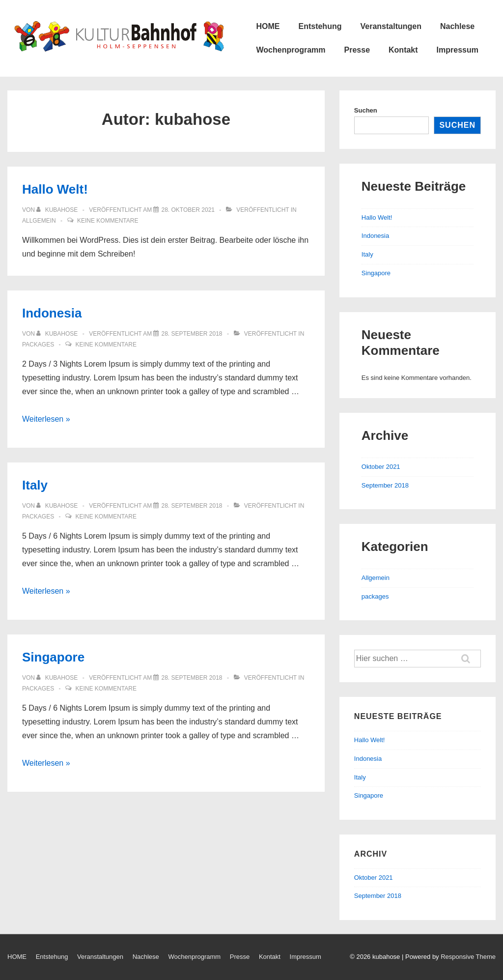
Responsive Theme (468, 957)
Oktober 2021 (381, 467)
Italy (35, 485)
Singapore (53, 657)
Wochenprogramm (291, 50)
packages (38, 345)
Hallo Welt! (55, 189)
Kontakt (403, 50)
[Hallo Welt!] (188, 210)
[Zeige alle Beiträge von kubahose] (58, 210)
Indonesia (52, 313)
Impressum (458, 50)
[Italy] (192, 506)
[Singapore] (192, 678)
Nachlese (457, 26)
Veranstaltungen (391, 26)
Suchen (366, 110)
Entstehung (320, 26)
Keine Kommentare (108, 221)
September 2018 (385, 485)
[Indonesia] (192, 334)
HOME (268, 26)
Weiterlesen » (46, 419)
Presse (357, 50)
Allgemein (39, 221)
